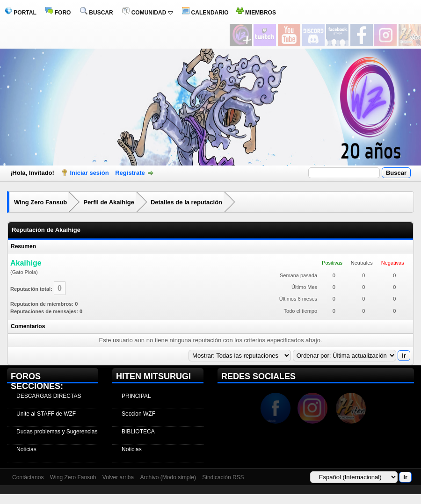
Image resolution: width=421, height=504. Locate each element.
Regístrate (130, 173)
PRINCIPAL (136, 396)
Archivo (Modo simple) (168, 477)
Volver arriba (118, 477)
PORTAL (21, 13)
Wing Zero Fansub (40, 202)
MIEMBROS (256, 13)
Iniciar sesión (90, 173)
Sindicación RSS (223, 477)
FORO (58, 13)
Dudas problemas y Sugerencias (57, 432)
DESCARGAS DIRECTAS (49, 396)
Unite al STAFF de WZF (46, 414)
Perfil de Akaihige (109, 202)
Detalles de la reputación (186, 202)
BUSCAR (97, 13)
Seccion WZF (138, 414)
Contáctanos (28, 477)
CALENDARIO (205, 13)
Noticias (26, 449)
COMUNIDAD (147, 13)
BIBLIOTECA (138, 432)
